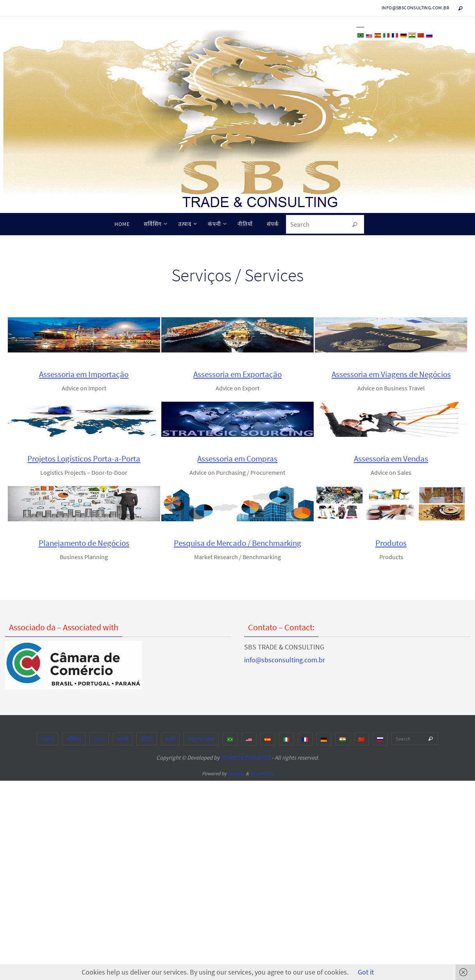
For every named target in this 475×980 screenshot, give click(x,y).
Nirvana (236, 773)
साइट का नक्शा (229, 739)
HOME (76, 739)
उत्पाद (127, 739)
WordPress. (262, 773)
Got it (366, 972)
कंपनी (151, 739)
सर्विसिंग (102, 739)
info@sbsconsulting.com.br (415, 8)
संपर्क (198, 739)
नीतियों (175, 739)
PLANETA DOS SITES (246, 757)
